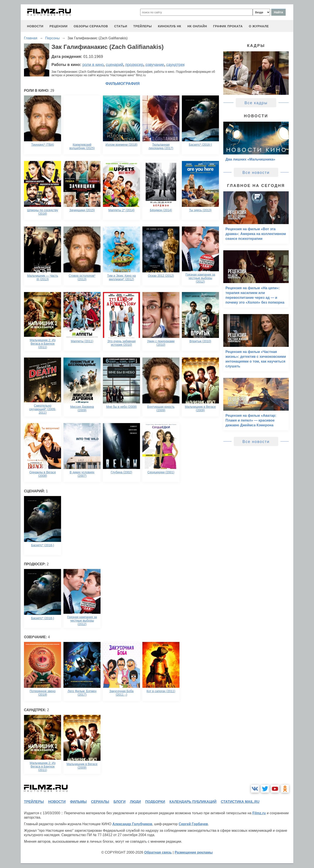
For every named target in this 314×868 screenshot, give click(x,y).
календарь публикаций (193, 802)
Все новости (256, 173)
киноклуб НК (170, 26)
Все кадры (256, 103)
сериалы (100, 802)
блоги (119, 802)
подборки (155, 802)
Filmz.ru (259, 813)
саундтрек (176, 65)
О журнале (259, 26)
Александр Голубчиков (132, 824)
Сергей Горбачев (193, 824)
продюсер (134, 65)
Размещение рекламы (194, 852)
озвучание (155, 65)
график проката (228, 26)
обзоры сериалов (91, 26)
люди (135, 802)
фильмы (78, 802)
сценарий (114, 65)
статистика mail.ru (240, 802)
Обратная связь (158, 852)
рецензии (59, 26)
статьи (121, 26)
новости (35, 26)
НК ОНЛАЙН (197, 26)
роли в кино (93, 65)
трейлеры (142, 26)
